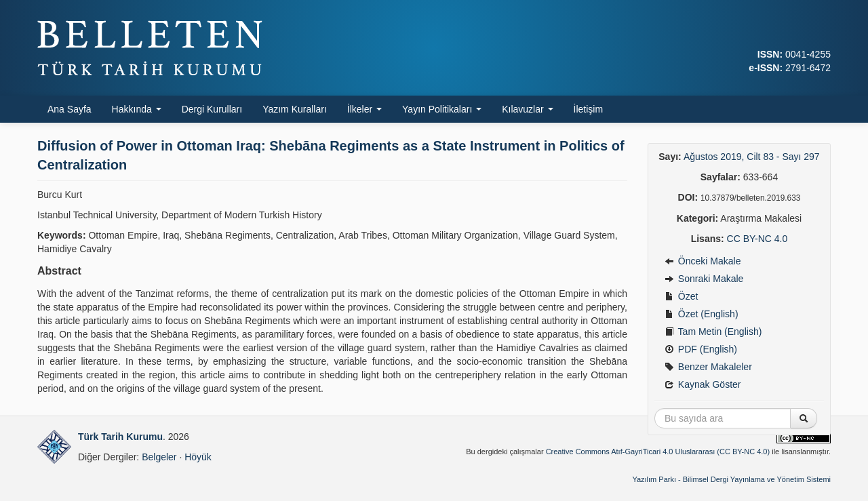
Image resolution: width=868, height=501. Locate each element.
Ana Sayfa (70, 109)
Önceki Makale (703, 261)
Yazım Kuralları (295, 109)
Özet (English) (702, 314)
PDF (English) (701, 349)
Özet (681, 296)
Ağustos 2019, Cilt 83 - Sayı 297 (752, 157)
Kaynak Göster (703, 384)
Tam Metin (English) (713, 332)
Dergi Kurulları (212, 109)
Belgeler (159, 457)
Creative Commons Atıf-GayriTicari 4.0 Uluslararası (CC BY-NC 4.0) (658, 452)
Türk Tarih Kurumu (120, 437)
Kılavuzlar (527, 109)
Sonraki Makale (704, 279)
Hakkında (137, 109)
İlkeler (364, 109)
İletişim (589, 109)
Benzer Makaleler (708, 367)
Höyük (198, 457)
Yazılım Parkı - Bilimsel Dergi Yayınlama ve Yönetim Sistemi (731, 479)
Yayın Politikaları (442, 109)
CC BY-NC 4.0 (757, 239)
